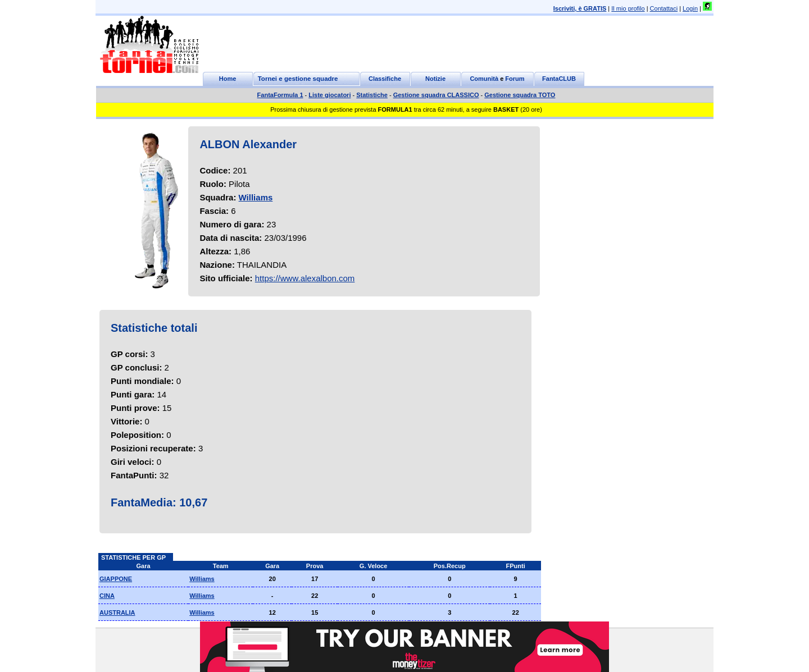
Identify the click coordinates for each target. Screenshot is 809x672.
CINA (107, 596)
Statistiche (372, 95)
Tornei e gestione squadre (298, 79)
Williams (256, 197)
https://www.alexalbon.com (305, 278)
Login (690, 8)
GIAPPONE (116, 579)
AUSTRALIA (117, 612)
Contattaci (664, 8)
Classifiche (385, 79)
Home (228, 79)
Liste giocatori (329, 95)
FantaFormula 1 (280, 95)
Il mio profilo (628, 8)
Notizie (435, 79)
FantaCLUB (559, 79)
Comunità (484, 79)
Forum (515, 79)
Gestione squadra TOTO (520, 95)
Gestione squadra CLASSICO (436, 95)
